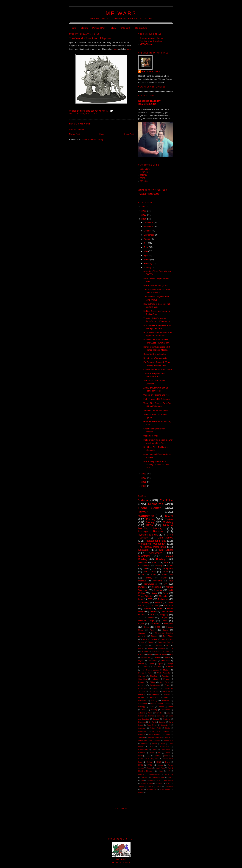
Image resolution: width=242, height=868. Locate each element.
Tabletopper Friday (156, 541)
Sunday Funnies (147, 783)
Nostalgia (143, 550)
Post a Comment (77, 130)
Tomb (159, 787)
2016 (144, 211)
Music (161, 771)
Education (169, 667)
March (147, 259)
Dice (166, 562)
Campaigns (161, 716)
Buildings (161, 559)
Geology (149, 762)
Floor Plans (157, 756)
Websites (143, 562)
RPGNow (144, 172)
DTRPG (143, 175)
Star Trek (165, 682)
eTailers (84, 28)
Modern (166, 670)
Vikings (170, 664)
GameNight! (166, 725)
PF (168, 771)
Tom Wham (168, 636)
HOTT (158, 627)
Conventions (144, 565)
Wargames (146, 516)
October (148, 231)
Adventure (158, 581)
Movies (141, 664)
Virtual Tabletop (146, 596)
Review (169, 519)
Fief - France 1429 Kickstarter (157, 399)
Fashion (156, 688)
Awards (154, 744)
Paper (164, 578)
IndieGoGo (155, 694)
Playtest (151, 664)
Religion (170, 777)
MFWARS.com (146, 44)
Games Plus (154, 691)
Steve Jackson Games (161, 703)
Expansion (143, 688)
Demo (151, 618)
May (146, 251)
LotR (171, 648)
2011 (144, 482)
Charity (157, 658)
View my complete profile (152, 87)
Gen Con (143, 679)
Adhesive (142, 713)
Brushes (151, 716)
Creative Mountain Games (151, 38)
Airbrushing (159, 713)
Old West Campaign (161, 731)
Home (73, 28)
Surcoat (168, 737)
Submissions (168, 780)
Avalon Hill (146, 658)
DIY (168, 645)
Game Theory (152, 725)
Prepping (164, 615)
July (146, 243)
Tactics (168, 783)
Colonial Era (164, 747)
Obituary (166, 694)
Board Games (150, 508)
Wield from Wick (151, 436)
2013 (144, 474)
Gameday (142, 633)
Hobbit (151, 648)
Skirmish (166, 700)
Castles (154, 605)
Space (161, 664)
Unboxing (147, 608)
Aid (172, 654)
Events (155, 562)
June (146, 247)
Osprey (141, 697)
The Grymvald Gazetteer (151, 41)
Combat (167, 658)
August (147, 239)
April (146, 255)
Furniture (166, 676)
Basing (159, 565)
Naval (166, 593)
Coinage (156, 719)
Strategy (142, 707)
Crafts (170, 565)
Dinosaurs (142, 722)
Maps (154, 568)
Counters (142, 753)
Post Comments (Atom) (92, 140)
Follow (113, 28)
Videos (143, 500)
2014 (144, 219)
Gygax (141, 624)
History (154, 593)
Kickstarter (144, 556)
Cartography (167, 568)
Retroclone (166, 734)
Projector (144, 777)
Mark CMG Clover (151, 72)
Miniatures (91, 114)
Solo (159, 780)
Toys (171, 581)
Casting (166, 651)
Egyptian (162, 722)
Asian (168, 713)
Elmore (168, 753)
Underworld (152, 790)
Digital (141, 661)
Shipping (150, 780)
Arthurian (145, 744)
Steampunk (143, 703)
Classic (151, 642)
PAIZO (142, 178)
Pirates (166, 679)
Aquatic (158, 740)
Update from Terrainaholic (155, 358)
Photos (141, 673)
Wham (141, 793)
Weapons (169, 624)
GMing (146, 627)
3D (140, 618)
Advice (153, 630)
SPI (142, 780)
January (148, 268)
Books (165, 630)
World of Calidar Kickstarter (156, 410)
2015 (144, 215)
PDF (153, 615)
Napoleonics (143, 731)
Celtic (151, 747)
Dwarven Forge (146, 621)
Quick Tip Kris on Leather (155, 354)
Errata (141, 756)
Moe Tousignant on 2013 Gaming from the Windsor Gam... (156, 465)
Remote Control (154, 734)
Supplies (159, 783)
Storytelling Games (155, 737)
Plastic (166, 697)
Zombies (145, 667)
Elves (167, 685)
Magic (167, 728)
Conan (154, 750)
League (160, 765)
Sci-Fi (165, 572)
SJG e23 (143, 181)
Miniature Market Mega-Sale (156, 286)
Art (166, 584)
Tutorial (169, 516)
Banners (141, 716)
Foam (164, 621)
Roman (145, 651)
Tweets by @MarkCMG (149, 194)
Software (142, 737)
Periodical (154, 697)
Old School (166, 550)
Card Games (165, 538)
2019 (144, 207)
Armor (151, 673)
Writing (154, 710)
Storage (154, 636)
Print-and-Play (99, 28)
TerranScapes (150, 584)
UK (142, 790)
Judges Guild (155, 728)
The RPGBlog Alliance (121, 859)
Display (141, 648)
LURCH (150, 765)
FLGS (148, 756)
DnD (145, 568)
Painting (150, 519)
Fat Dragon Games (150, 670)
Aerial (150, 713)
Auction (155, 651)
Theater (151, 787)
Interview (161, 648)
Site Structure (141, 28)
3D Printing (144, 602)
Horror (168, 762)
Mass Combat (161, 654)
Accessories (156, 553)
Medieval (142, 581)
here (116, 49)
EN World (152, 722)
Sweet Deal (167, 575)
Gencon (167, 691)
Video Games (165, 790)
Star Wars (154, 624)
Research (142, 700)
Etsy (150, 654)
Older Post (129, 134)
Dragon (164, 618)
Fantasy (148, 578)
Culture (151, 753)
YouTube (167, 500)
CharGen (154, 676)
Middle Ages (160, 768)
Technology (163, 599)
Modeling (168, 522)
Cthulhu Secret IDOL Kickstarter (158, 369)
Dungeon (143, 587)
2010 (144, 486)
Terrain (143, 512)
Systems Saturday (148, 535)
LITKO (141, 765)
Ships (152, 682)
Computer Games (166, 642)
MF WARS (121, 13)
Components (143, 750)
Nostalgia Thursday (151, 531)
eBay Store (145, 169)
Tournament (169, 787)
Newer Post (74, 134)
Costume (167, 719)
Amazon (142, 685)
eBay (159, 608)
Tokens (152, 707)
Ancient (158, 602)
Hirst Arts (166, 661)
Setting (154, 700)
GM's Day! (125, 28)
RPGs (150, 525)
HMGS (159, 762)
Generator (143, 694)
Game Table (150, 572)
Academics (166, 710)
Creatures (157, 667)
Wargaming (143, 740)
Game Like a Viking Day (148, 759)
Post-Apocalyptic (154, 774)
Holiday (155, 679)
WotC (144, 710)
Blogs (163, 744)
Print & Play (168, 774)
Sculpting (156, 587)
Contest (145, 645)
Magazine (164, 596)
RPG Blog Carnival (157, 777)
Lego (141, 599)
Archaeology (168, 740)
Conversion (157, 645)
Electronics (152, 661)
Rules (153, 575)
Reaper (141, 682)
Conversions (165, 750)
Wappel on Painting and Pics (156, 395)
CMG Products (163, 673)
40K (151, 740)
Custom (142, 654)
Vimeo (170, 707)
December (149, 223)
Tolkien (153, 611)
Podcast (141, 774)
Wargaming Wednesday (152, 544)
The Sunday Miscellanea (152, 547)
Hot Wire (169, 605)
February (148, 263)
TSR (150, 599)
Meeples (150, 768)
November (149, 227)
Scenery (150, 522)
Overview (142, 734)
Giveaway (142, 728)
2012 (144, 478)
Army (145, 639)
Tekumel (141, 787)
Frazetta (167, 756)
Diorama (158, 590)
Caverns (142, 676)
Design (81, 114)
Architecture (155, 685)
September (149, 235)
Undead (161, 707)
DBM (159, 753)
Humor (141, 575)
